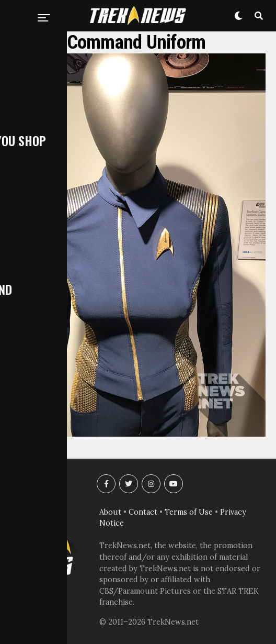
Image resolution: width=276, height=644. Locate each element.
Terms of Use (189, 512)
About (110, 512)
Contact (143, 512)
